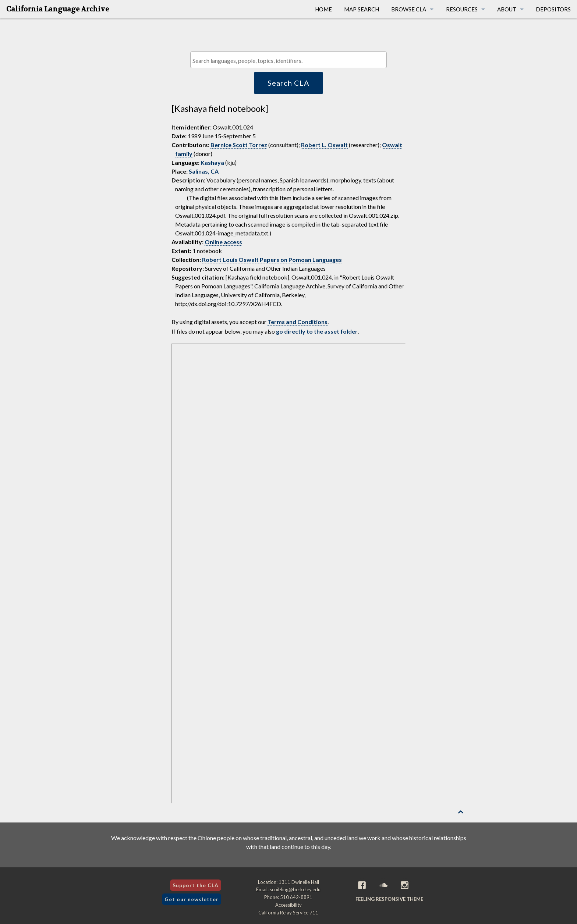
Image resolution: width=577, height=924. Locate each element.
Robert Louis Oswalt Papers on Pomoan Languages (272, 260)
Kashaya (212, 162)
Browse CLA (409, 9)
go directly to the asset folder (317, 331)
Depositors (553, 9)
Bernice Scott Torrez (239, 145)
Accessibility (288, 905)
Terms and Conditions (298, 322)
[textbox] (290, 61)
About (507, 9)
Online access (223, 242)
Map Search (362, 9)
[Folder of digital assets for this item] (289, 573)
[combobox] (288, 60)
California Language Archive (58, 9)
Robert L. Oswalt (324, 145)
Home (323, 9)
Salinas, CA (204, 171)
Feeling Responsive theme (389, 899)
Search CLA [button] (288, 83)
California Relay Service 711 (288, 913)
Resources (462, 9)
